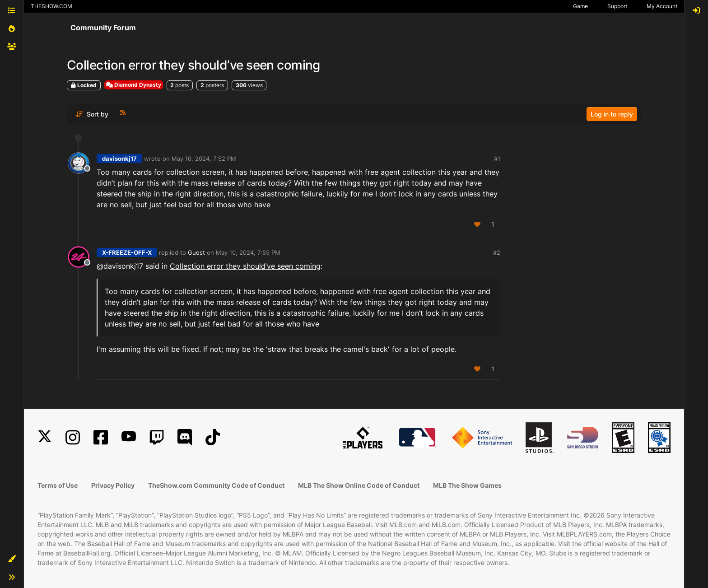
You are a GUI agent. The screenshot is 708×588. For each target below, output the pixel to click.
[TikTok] (213, 437)
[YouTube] (129, 437)
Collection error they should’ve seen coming (245, 266)
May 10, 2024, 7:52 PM (204, 159)
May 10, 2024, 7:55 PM (248, 252)
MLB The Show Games (467, 485)
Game (580, 6)
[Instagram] (73, 437)
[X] (45, 437)
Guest (196, 252)
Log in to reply (612, 114)
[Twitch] (157, 437)
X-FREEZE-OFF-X (127, 252)
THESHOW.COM (51, 6)
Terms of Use (58, 485)
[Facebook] (101, 437)
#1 (497, 159)
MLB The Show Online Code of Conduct (359, 485)
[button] (12, 559)
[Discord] (185, 437)
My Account (662, 6)
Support (617, 6)
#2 (497, 252)
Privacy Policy (113, 485)
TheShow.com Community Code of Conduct (216, 485)
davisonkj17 (119, 159)
